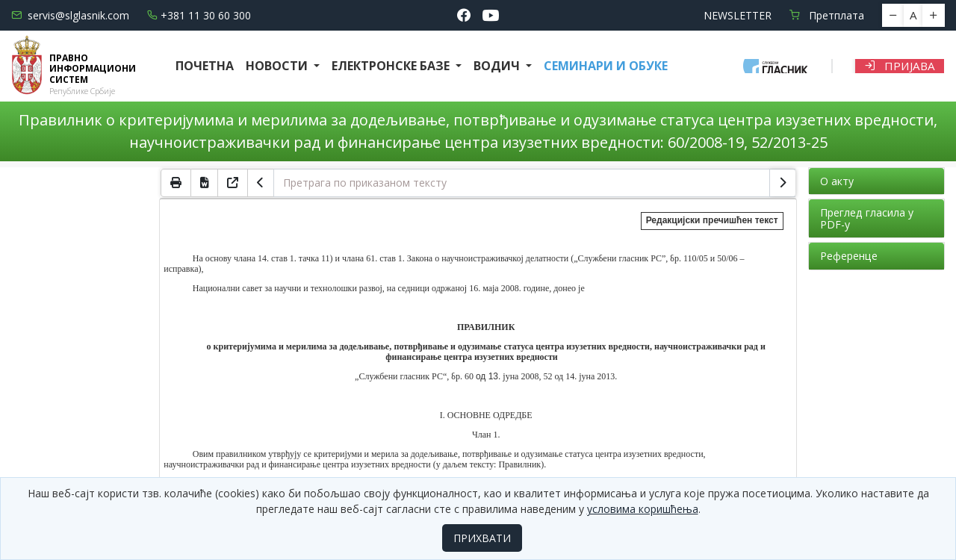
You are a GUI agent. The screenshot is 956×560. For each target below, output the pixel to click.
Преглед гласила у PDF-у (867, 218)
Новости (278, 66)
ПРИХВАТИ (482, 538)
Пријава (900, 66)
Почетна (205, 66)
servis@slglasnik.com (70, 15)
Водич (498, 66)
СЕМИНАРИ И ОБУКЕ (606, 66)
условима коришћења (643, 509)
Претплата (827, 15)
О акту (837, 181)
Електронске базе (392, 66)
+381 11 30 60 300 (199, 15)
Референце (849, 256)
